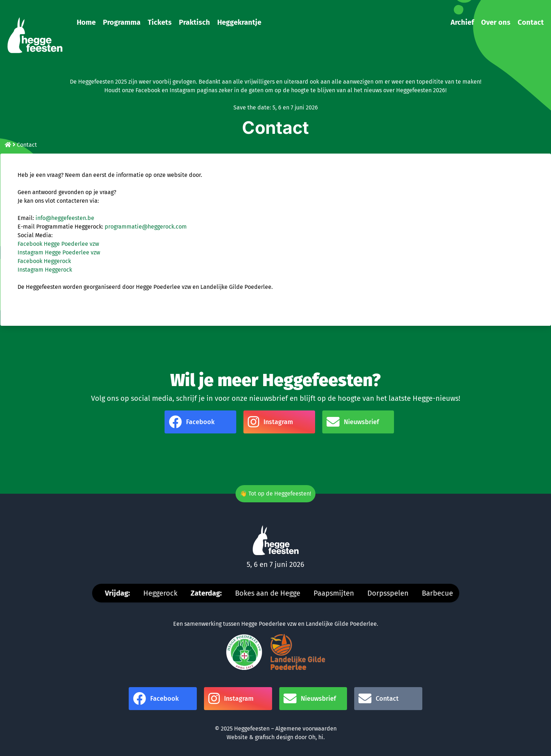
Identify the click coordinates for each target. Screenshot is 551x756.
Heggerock (164, 593)
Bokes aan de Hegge (271, 593)
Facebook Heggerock (44, 261)
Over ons (496, 22)
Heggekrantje (239, 22)
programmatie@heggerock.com (146, 227)
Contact (531, 22)
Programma (122, 22)
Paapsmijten (338, 593)
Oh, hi (316, 737)
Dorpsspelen (392, 593)
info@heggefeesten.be (65, 218)
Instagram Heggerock (45, 270)
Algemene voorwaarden (306, 729)
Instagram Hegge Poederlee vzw (59, 252)
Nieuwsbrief (353, 422)
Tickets (160, 22)
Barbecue (441, 593)
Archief (462, 22)
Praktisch (194, 22)
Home (86, 22)
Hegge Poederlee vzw (269, 624)
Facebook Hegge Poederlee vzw (58, 244)
